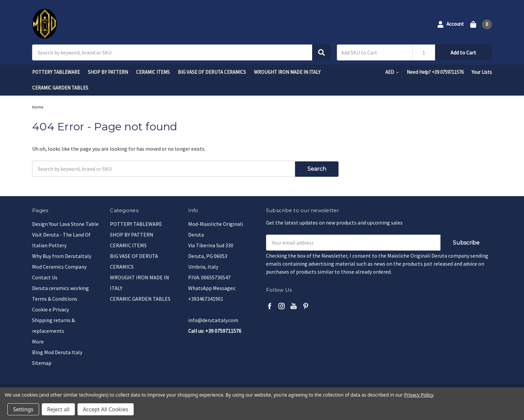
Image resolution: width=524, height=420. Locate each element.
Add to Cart (463, 52)
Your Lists (482, 72)
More (38, 340)
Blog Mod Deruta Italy (57, 351)
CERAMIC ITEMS (153, 72)
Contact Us (45, 276)
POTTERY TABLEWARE (56, 72)
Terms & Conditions (55, 298)
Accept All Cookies (106, 409)
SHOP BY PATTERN (108, 72)
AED (392, 72)
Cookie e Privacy (50, 308)
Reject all (58, 409)
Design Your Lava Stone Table (65, 223)
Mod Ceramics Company (59, 266)
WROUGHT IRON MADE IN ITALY (287, 72)
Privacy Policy (419, 395)
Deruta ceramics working (60, 287)
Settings (23, 409)
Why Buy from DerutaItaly (62, 255)
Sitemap (42, 362)
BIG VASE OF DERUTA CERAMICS (212, 72)
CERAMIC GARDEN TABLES (60, 88)
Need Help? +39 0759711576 (435, 72)
